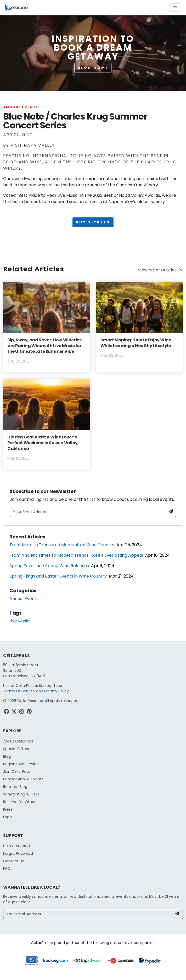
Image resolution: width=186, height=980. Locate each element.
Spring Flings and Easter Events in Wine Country (58, 576)
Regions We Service (21, 764)
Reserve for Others (20, 802)
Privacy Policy (57, 691)
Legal (8, 817)
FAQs (8, 869)
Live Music (19, 621)
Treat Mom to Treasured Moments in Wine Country (62, 545)
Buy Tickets (93, 222)
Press (8, 809)
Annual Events (21, 107)
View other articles (160, 270)
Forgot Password (18, 853)
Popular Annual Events (23, 779)
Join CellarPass (17, 771)
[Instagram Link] (22, 712)
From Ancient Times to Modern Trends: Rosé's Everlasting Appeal (76, 555)
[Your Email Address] (88, 512)
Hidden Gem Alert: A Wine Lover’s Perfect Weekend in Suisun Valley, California (43, 443)
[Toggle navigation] (175, 8)
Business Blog (15, 787)
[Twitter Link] (15, 712)
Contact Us (13, 861)
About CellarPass (18, 741)
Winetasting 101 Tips (21, 794)
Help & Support (17, 846)
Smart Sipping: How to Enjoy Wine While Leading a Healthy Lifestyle (136, 343)
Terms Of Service (19, 691)
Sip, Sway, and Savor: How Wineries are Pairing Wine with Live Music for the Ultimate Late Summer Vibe (44, 346)
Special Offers (16, 749)
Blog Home (93, 68)
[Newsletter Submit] (171, 512)
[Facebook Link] (7, 712)
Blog (7, 756)
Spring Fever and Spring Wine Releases (49, 566)
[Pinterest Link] (30, 712)
